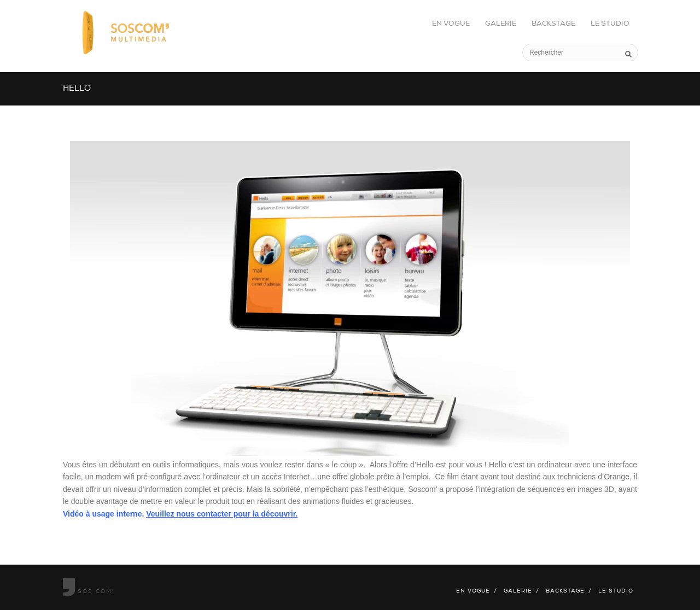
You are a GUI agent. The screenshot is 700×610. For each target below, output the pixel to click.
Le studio (610, 24)
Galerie (501, 24)
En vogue (451, 24)
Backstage (553, 24)
